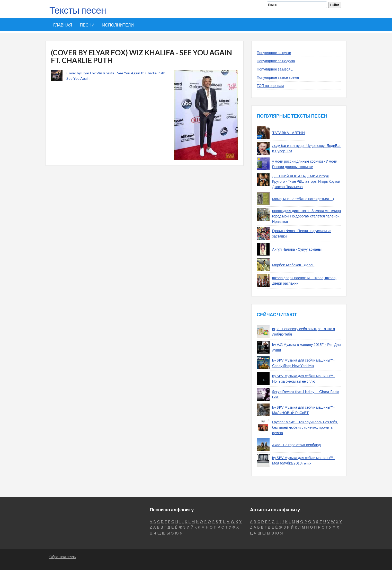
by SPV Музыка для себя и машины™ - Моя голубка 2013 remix (303, 460)
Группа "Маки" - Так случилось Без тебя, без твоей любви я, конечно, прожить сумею (305, 427)
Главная (63, 25)
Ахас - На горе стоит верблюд (296, 445)
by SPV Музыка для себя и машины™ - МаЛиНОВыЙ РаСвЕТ (303, 410)
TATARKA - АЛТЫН (288, 133)
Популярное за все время (278, 77)
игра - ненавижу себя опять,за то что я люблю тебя (304, 331)
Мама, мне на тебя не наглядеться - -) (303, 199)
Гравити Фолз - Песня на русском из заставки (302, 233)
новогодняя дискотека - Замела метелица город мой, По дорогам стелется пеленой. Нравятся (306, 216)
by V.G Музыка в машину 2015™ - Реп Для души (306, 347)
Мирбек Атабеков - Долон (293, 265)
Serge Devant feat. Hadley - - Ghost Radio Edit (306, 394)
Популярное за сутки (274, 53)
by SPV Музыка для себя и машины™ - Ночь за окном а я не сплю (303, 379)
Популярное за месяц (275, 69)
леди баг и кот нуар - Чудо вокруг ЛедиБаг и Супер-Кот (306, 148)
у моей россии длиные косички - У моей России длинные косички (305, 164)
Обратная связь (63, 557)
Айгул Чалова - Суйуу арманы (297, 249)
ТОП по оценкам (270, 86)
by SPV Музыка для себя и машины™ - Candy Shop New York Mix (303, 363)
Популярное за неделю (276, 61)
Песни (87, 25)
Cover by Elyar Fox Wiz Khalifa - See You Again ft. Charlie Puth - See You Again (117, 76)
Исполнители (118, 25)
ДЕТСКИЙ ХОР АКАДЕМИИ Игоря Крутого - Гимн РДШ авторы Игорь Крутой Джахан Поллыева (306, 181)
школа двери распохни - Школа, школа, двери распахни (304, 280)
